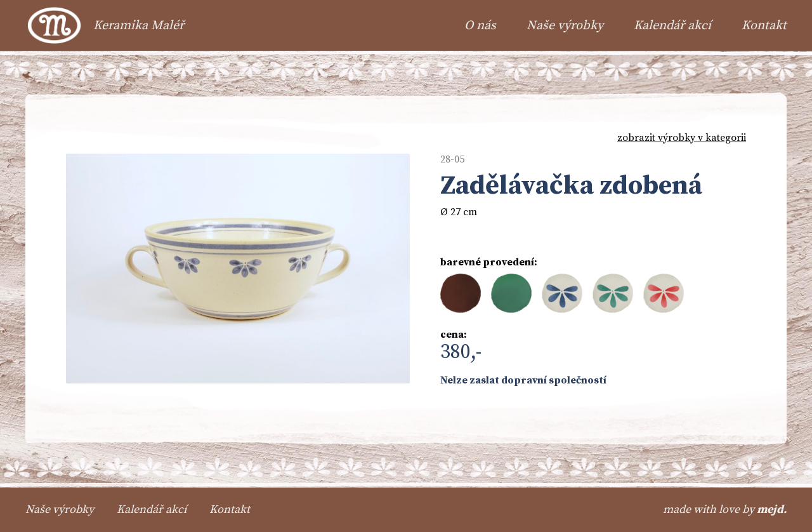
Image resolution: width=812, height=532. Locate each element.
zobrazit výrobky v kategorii (682, 138)
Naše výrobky (565, 26)
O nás (480, 26)
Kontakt (764, 26)
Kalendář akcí (672, 26)
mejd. (772, 509)
